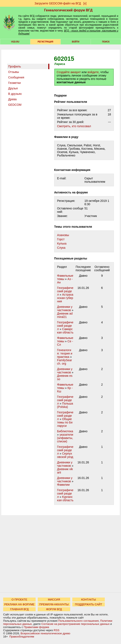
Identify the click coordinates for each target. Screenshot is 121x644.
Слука (61, 248)
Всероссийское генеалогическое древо (46, 633)
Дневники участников (65, 308)
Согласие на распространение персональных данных (75, 624)
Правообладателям (22, 637)
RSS (57, 630)
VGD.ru (15, 42)
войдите (93, 72)
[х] (85, 3)
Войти (76, 42)
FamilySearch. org (65, 362)
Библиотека (65, 431)
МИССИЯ (54, 600)
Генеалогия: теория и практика (65, 353)
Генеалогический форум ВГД (68, 10)
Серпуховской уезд (65, 455)
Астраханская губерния (65, 298)
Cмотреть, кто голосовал (74, 126)
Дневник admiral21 (65, 315)
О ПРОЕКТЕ (19, 600)
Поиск (106, 42)
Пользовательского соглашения (78, 621)
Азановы (63, 235)
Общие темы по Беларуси (65, 422)
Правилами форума (36, 627)
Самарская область (65, 331)
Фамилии (63, 485)
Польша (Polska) (65, 405)
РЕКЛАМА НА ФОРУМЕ (19, 604)
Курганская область (65, 499)
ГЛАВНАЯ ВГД (19, 609)
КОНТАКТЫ (89, 600)
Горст (61, 239)
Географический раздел (65, 291)
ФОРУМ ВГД (54, 609)
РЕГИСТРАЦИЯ (45, 42)
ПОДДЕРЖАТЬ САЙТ (89, 604)
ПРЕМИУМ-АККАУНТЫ (54, 604)
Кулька (62, 243)
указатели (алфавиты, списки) (65, 438)
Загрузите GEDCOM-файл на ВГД (58, 3)
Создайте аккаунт (69, 72)
